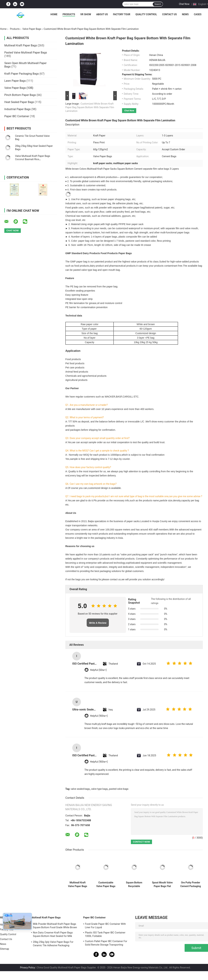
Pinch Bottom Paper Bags (20, 95)
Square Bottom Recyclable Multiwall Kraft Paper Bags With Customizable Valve (134, 884)
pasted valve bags (119, 789)
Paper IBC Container (17, 116)
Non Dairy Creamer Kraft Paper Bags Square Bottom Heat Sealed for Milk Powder (53, 935)
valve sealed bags (80, 789)
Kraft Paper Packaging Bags (22, 74)
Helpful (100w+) (99, 716)
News (185, 14)
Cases (198, 14)
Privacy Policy (27, 968)
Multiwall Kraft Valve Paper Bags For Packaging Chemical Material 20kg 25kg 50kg (77, 884)
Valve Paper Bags (32, 29)
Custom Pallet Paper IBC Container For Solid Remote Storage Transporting (106, 943)
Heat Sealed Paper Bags (19, 102)
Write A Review (98, 623)
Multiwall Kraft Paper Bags (21, 45)
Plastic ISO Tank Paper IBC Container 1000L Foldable (105, 934)
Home (54, 14)
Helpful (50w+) (98, 670)
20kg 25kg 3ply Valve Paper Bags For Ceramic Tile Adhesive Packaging (53, 944)
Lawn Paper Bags (15, 81)
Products (69, 14)
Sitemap (5, 949)
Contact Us (169, 14)
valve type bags (99, 789)
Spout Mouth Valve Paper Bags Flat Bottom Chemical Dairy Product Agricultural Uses (162, 884)
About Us (102, 14)
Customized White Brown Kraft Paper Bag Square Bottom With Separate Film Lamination (90, 107)
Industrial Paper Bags (18, 109)
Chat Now (184, 4)
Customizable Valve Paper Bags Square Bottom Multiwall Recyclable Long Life (106, 884)
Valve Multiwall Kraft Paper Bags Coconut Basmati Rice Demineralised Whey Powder (33, 159)
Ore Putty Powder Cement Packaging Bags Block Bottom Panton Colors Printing (190, 884)
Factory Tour (122, 14)
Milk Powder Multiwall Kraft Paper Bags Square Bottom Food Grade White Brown (55, 926)
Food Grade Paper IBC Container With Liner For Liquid (105, 926)
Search (158, 4)
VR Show (86, 14)
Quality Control (146, 14)
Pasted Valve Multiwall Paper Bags (26, 53)
